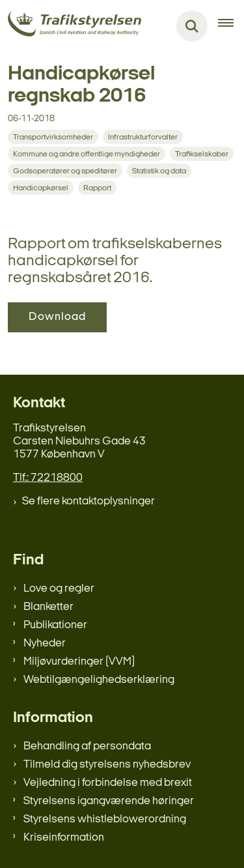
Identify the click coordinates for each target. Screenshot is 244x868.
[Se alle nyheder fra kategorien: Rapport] (97, 188)
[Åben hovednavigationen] (231, 26)
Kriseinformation (64, 838)
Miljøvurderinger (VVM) (79, 662)
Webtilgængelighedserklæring (99, 680)
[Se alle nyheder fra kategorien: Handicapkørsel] (41, 188)
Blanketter (48, 607)
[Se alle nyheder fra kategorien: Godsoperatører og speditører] (65, 171)
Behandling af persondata (87, 746)
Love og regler (59, 589)
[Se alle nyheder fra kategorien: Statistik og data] (159, 171)
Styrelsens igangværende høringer (109, 801)
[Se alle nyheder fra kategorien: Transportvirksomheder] (53, 137)
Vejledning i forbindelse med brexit (108, 783)
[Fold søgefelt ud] (192, 26)
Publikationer (55, 625)
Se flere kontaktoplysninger (88, 501)
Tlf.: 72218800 (48, 478)
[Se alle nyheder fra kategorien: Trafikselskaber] (202, 154)
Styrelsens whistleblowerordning (105, 819)
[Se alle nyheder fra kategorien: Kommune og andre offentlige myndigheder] (87, 154)
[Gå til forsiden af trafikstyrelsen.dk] (71, 26)
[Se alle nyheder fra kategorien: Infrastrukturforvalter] (143, 137)
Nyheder (45, 644)
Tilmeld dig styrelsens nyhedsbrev (107, 765)
